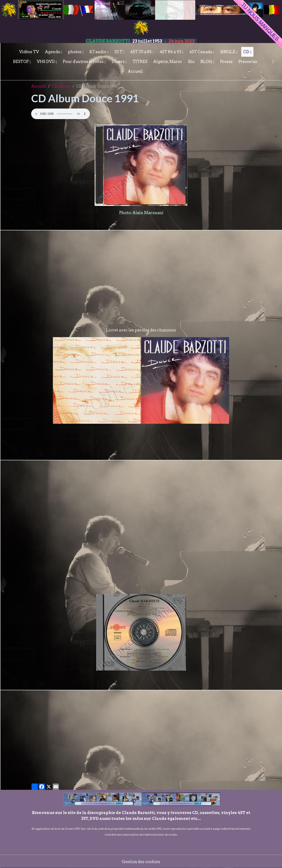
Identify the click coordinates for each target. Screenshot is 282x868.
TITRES (140, 62)
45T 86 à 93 (171, 52)
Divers (119, 62)
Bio (191, 62)
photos (75, 52)
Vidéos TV (29, 52)
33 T (119, 52)
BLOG (207, 62)
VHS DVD (46, 62)
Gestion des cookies (141, 861)
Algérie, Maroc (168, 62)
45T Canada (201, 52)
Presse (226, 62)
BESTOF (21, 62)
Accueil (135, 71)
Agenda (53, 52)
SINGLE (228, 52)
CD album (61, 86)
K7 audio (98, 52)
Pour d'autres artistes (84, 62)
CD (247, 52)
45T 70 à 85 (141, 52)
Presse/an (248, 62)
